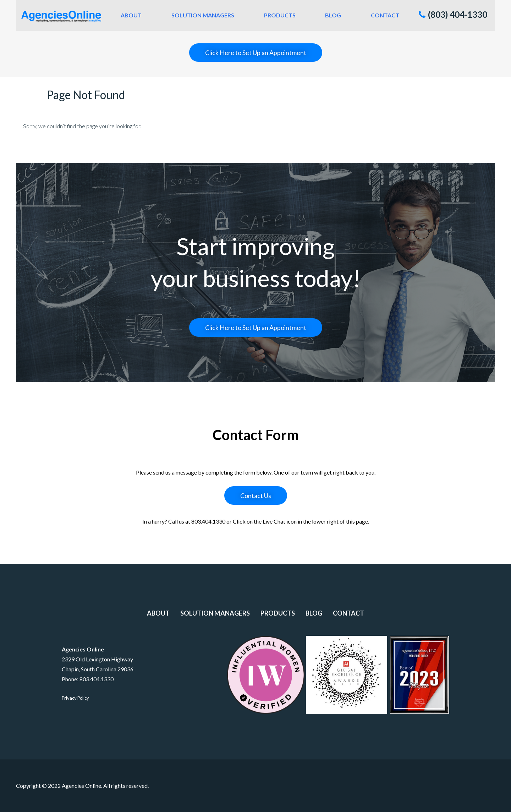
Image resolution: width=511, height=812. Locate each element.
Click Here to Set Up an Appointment (256, 53)
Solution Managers (203, 15)
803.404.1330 (97, 679)
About (131, 15)
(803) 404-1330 (453, 14)
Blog (333, 15)
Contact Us (256, 496)
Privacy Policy (75, 698)
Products (280, 15)
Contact (385, 15)
